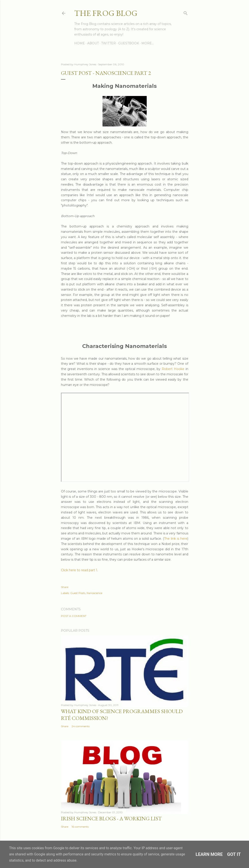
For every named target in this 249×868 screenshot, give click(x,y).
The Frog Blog (106, 13)
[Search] (186, 12)
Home (80, 43)
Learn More (209, 854)
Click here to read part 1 (79, 570)
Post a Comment (74, 616)
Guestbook (129, 43)
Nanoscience (94, 593)
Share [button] (65, 587)
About (93, 43)
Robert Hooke (173, 369)
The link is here (176, 539)
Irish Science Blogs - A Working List (111, 818)
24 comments (81, 726)
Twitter (108, 43)
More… (148, 43)
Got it (234, 854)
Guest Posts (78, 593)
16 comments (80, 827)
